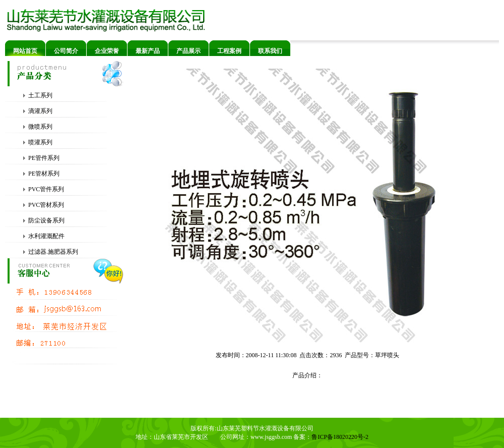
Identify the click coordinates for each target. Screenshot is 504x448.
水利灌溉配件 (44, 236)
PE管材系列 (41, 174)
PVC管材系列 (43, 205)
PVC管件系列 (43, 189)
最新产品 (148, 51)
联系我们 (270, 51)
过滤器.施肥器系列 (50, 252)
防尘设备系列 (44, 220)
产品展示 (188, 51)
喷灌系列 (38, 142)
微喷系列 (38, 127)
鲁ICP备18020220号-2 (340, 437)
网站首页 (25, 51)
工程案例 (229, 51)
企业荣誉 (107, 51)
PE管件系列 (41, 158)
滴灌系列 (38, 111)
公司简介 (66, 51)
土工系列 (38, 95)
